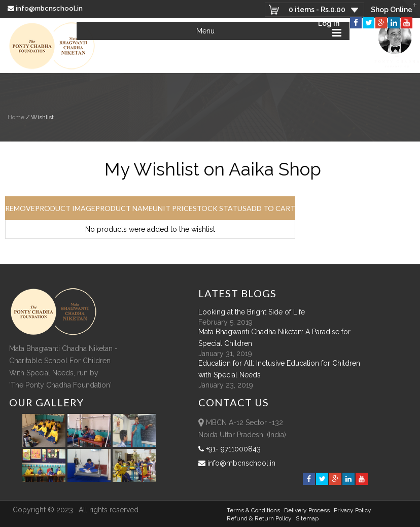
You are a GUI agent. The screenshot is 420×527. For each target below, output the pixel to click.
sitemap (307, 518)
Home (16, 117)
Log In (329, 23)
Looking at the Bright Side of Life (252, 312)
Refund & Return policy (259, 518)
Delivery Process (307, 510)
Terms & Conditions (253, 510)
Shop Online (392, 10)
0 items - (317, 10)
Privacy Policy (353, 510)
